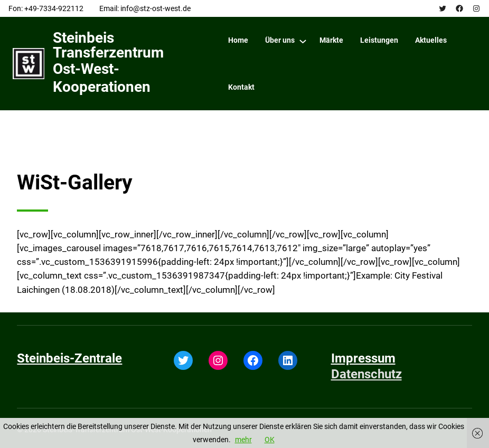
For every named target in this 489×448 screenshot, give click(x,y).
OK (270, 440)
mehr (243, 440)
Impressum (363, 358)
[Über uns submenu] (303, 41)
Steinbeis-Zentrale (69, 358)
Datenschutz (366, 374)
